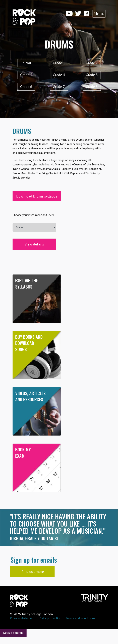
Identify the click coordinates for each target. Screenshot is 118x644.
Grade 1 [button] (59, 63)
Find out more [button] (33, 572)
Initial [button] (26, 63)
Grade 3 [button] (26, 75)
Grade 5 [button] (92, 75)
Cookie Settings (13, 633)
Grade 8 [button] (92, 87)
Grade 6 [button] (26, 87)
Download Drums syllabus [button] (37, 196)
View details (34, 244)
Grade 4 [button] (59, 75)
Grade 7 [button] (59, 87)
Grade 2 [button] (92, 63)
